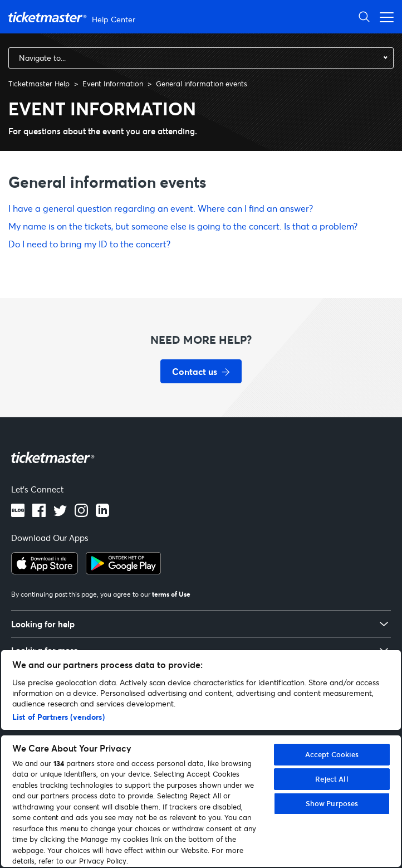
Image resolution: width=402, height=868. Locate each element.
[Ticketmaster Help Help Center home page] (73, 17)
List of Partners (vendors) (58, 717)
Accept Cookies (332, 754)
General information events (202, 84)
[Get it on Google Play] (123, 571)
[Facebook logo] (39, 514)
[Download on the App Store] (45, 571)
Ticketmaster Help (39, 84)
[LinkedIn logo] (102, 514)
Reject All (332, 779)
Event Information (113, 84)
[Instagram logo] (81, 514)
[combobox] (201, 58)
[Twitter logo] (60, 514)
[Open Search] (364, 16)
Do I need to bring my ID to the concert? (89, 244)
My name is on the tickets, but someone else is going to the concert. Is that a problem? (183, 226)
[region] (201, 759)
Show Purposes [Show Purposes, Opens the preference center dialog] (332, 803)
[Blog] (18, 514)
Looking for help (43, 624)
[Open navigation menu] (384, 16)
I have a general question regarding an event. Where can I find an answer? (161, 208)
